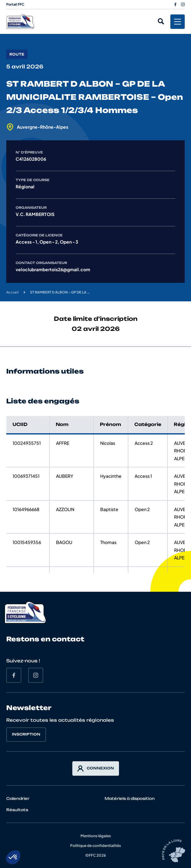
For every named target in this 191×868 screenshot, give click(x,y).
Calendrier (18, 798)
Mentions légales (96, 836)
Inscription (26, 734)
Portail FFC (15, 4)
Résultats (17, 810)
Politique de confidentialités (95, 846)
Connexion (96, 768)
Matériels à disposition (130, 798)
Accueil (13, 292)
